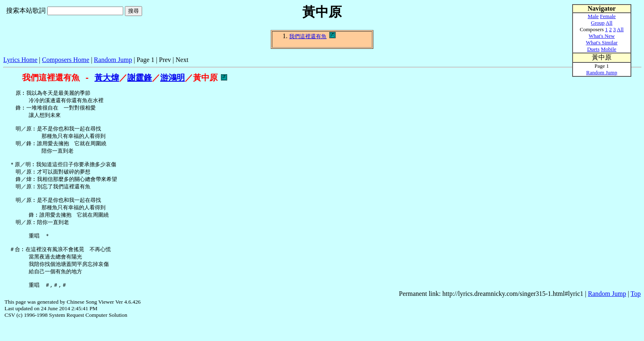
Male (593, 16)
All (609, 23)
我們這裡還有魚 (308, 36)
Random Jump (113, 60)
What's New (601, 36)
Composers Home (66, 60)
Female (608, 16)
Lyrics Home (20, 60)
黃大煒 (107, 78)
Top (636, 312)
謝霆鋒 (140, 78)
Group (598, 23)
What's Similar (601, 42)
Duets (593, 49)
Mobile (609, 49)
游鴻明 (172, 78)
